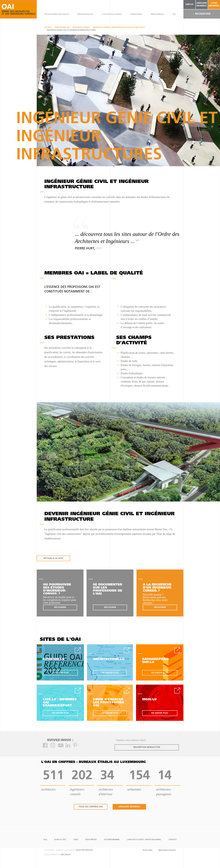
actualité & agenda (112, 14)
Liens (76, 840)
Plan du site (60, 840)
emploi (189, 4)
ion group (66, 855)
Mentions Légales (167, 850)
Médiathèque (157, 14)
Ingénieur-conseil (81, 28)
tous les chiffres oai (91, 807)
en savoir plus (60, 673)
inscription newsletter (147, 747)
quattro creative (84, 850)
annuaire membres (202, 4)
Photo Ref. (148, 850)
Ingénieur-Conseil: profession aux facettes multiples (119, 28)
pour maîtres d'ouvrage (57, 14)
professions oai (85, 14)
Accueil (48, 28)
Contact (173, 840)
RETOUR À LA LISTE (53, 558)
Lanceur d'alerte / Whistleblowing (144, 840)
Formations (136, 14)
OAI (174, 14)
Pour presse (91, 840)
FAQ (45, 840)
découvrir (60, 607)
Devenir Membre (112, 840)
